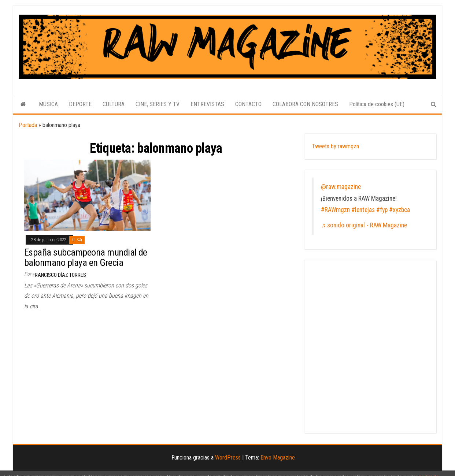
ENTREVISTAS (207, 104)
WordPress (228, 458)
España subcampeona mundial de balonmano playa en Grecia (86, 258)
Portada (28, 125)
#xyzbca (399, 210)
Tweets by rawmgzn (335, 146)
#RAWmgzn (335, 210)
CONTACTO (248, 104)
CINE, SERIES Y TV (158, 104)
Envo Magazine (278, 458)
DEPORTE (80, 104)
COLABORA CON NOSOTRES (305, 104)
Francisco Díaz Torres (59, 275)
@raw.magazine (341, 187)
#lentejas (363, 210)
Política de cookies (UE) (377, 104)
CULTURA (114, 104)
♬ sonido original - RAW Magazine (364, 225)
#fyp (382, 210)
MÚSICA (48, 104)
